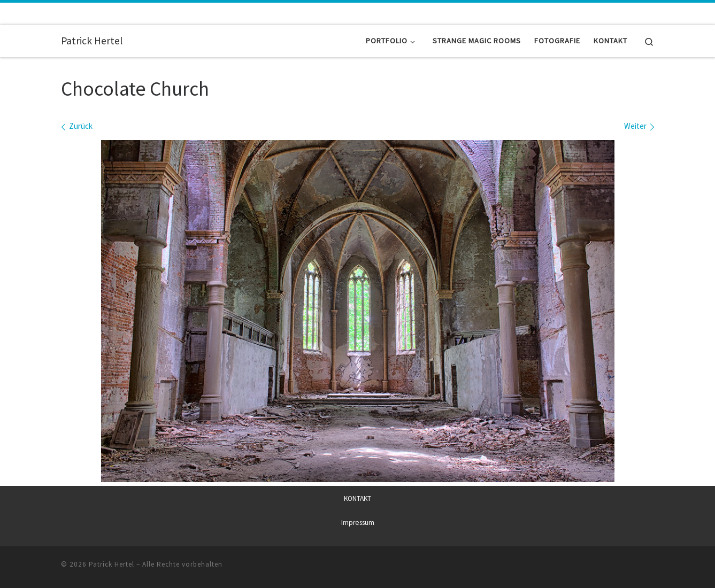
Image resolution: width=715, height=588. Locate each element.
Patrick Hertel (112, 564)
